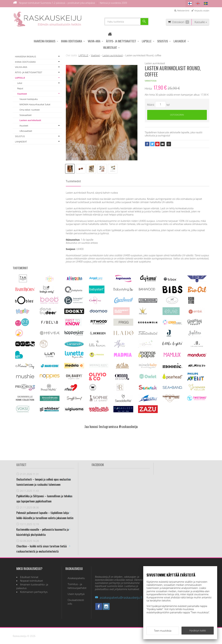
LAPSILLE (147, 40)
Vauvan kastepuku (29, 98)
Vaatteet (22, 93)
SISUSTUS (163, 40)
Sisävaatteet (26, 114)
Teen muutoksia (163, 632)
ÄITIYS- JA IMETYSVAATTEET (121, 40)
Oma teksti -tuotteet (30, 109)
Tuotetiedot (73, 180)
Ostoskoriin (177, 114)
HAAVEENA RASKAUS (45, 40)
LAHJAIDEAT (180, 40)
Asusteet (24, 125)
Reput (20, 87)
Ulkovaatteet (26, 130)
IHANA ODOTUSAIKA (72, 40)
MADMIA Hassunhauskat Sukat (35, 103)
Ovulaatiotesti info (76, 594)
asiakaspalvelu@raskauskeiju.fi (119, 596)
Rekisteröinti (183, 10)
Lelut (20, 82)
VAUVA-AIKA (94, 40)
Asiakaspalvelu (74, 576)
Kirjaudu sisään (202, 10)
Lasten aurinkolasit (30, 119)
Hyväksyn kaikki (198, 631)
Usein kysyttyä (74, 590)
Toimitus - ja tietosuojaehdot (75, 583)
